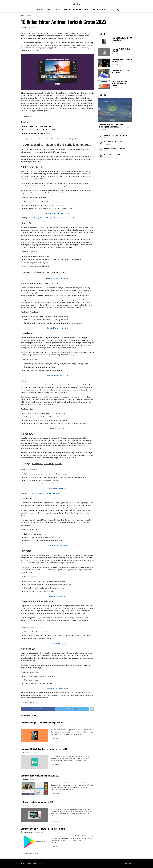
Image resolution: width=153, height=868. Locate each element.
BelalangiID (26, 779)
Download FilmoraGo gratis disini (58, 278)
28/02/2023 (30, 753)
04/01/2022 (32, 28)
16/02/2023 (36, 832)
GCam (86, 10)
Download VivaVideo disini (58, 546)
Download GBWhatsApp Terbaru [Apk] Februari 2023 (39, 130)
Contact (40, 863)
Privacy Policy (32, 863)
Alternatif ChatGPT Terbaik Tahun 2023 (121, 50)
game (90, 93)
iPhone (58, 10)
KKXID (130, 863)
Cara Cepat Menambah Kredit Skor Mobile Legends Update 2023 (111, 126)
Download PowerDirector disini (57, 328)
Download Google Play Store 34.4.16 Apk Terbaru (43, 829)
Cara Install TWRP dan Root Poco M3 (113, 142)
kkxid (24, 28)
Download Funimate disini (57, 596)
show (30, 116)
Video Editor (34, 702)
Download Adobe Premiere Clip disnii (57, 213)
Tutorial (39, 10)
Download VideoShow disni (57, 489)
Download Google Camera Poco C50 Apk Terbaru (38, 126)
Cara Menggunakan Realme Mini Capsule (121, 71)
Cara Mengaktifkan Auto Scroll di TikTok (122, 61)
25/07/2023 (115, 64)
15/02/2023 (30, 806)
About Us (24, 863)
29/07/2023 (115, 53)
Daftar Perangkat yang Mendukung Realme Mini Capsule (119, 83)
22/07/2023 (115, 75)
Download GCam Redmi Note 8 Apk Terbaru (115, 155)
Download (77, 10)
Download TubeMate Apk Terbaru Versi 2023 (36, 133)
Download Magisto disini (57, 643)
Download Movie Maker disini (57, 688)
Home (22, 16)
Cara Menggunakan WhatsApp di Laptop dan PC (116, 148)
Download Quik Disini (58, 428)
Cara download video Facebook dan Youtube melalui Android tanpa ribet (53, 139)
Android (49, 10)
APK (27, 702)
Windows (67, 10)
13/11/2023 (115, 43)
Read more (56, 738)
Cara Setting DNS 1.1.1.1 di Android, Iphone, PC (115, 135)
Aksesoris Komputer (98, 10)
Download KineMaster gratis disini (58, 375)
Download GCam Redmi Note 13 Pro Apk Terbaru (122, 39)
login (27, 854)
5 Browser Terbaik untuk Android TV (37, 802)
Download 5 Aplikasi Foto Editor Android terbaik (44, 493)
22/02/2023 (30, 726)
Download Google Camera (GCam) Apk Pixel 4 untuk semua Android (51, 218)
